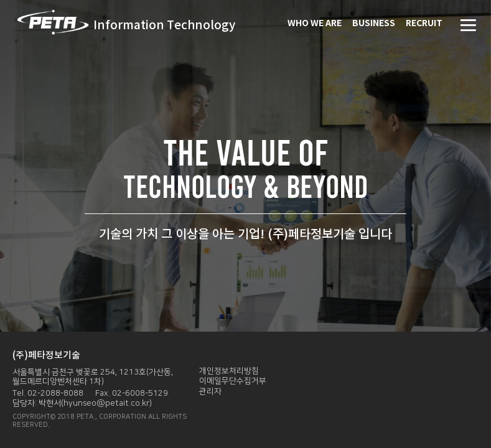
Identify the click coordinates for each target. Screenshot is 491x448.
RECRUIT (424, 23)
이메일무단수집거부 (233, 381)
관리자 (210, 391)
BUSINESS (374, 23)
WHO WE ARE (315, 23)
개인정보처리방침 (229, 371)
